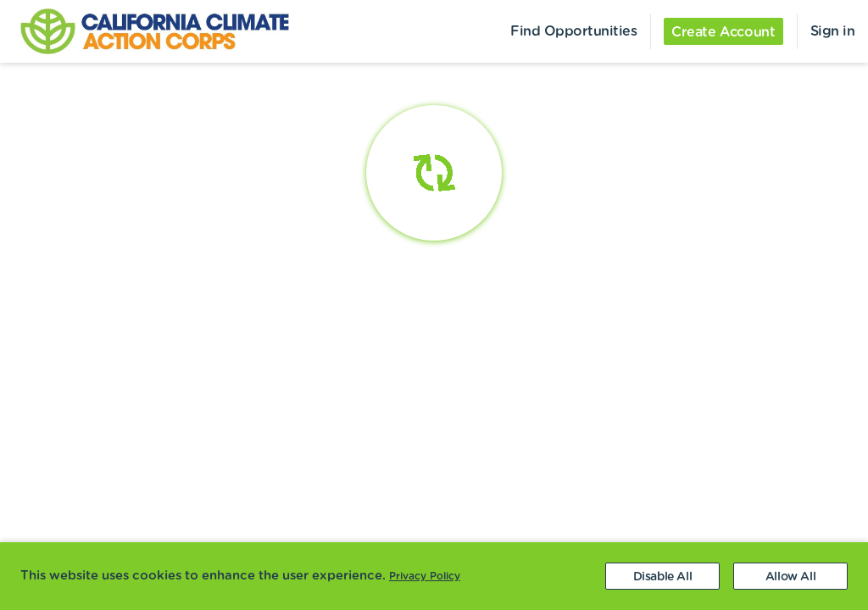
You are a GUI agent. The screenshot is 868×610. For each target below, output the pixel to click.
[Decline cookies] (662, 576)
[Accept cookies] (790, 576)
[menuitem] (145, 31)
